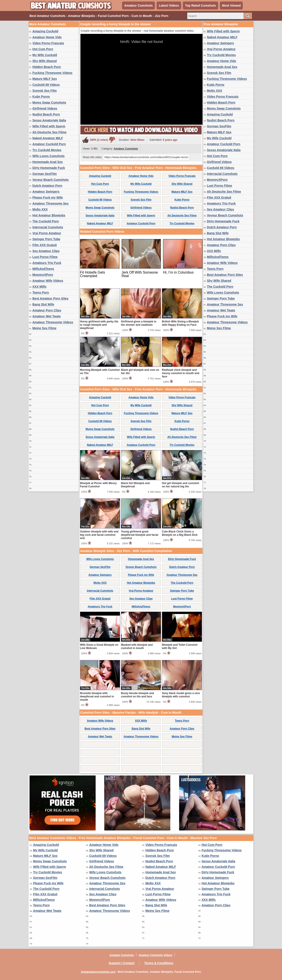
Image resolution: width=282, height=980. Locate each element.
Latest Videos (169, 5)
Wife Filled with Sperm (49, 126)
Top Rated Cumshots (200, 5)
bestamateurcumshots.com (98, 972)
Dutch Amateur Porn (47, 186)
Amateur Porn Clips (47, 310)
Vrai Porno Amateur (47, 233)
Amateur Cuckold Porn (49, 144)
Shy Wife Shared (45, 61)
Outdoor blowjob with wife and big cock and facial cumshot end (99, 535)
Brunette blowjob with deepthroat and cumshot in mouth (97, 697)
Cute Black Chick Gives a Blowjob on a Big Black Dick (180, 533)
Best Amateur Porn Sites (50, 298)
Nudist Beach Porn (46, 114)
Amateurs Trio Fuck (47, 263)
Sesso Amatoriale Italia (49, 120)
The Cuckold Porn (46, 221)
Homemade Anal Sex (48, 162)
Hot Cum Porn (43, 49)
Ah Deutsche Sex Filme (49, 132)
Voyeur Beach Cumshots (51, 180)
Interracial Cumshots (48, 227)
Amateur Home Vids (47, 37)
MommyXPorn (43, 275)
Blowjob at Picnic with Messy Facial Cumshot (98, 485)
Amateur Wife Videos (48, 281)
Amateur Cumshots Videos (155, 955)
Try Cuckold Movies (47, 150)
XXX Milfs (39, 287)
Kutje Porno (41, 97)
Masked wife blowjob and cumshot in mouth (137, 646)
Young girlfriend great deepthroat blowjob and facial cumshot (140, 535)
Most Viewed (231, 5)
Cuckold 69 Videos (46, 85)
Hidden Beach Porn (47, 67)
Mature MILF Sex (45, 79)
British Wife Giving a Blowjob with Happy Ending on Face (180, 323)
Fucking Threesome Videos (52, 73)
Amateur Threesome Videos (53, 322)
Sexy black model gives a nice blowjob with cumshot (181, 695)
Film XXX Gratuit (45, 245)
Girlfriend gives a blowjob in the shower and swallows (139, 323)
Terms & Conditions (159, 963)
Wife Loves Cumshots (48, 156)
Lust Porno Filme (45, 257)
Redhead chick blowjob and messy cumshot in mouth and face (181, 373)
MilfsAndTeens (43, 269)
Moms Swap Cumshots (49, 102)
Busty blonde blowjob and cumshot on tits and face (137, 695)
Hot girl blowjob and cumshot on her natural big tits (181, 485)
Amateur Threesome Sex (50, 203)
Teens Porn (41, 293)
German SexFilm (45, 174)
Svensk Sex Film (45, 91)
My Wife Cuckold (45, 55)
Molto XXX (40, 209)
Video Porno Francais (48, 43)
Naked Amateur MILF (48, 138)
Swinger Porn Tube (46, 239)
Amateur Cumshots (138, 5)
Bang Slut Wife (43, 304)
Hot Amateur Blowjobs (49, 215)
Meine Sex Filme (44, 328)
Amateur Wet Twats (47, 316)
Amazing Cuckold (45, 31)
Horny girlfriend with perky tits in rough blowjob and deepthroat (99, 325)
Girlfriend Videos (45, 108)
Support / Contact (122, 963)
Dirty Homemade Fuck (49, 168)
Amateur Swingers (46, 192)
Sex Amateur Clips (46, 251)
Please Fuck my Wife (48, 197)
